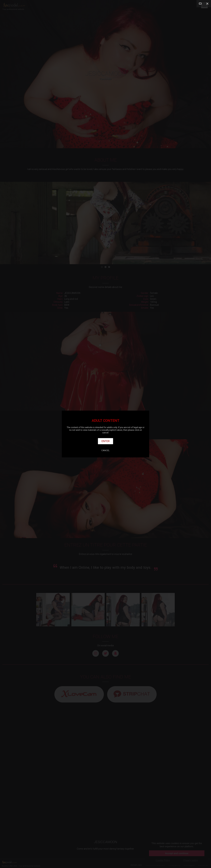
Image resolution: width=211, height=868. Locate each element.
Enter (106, 441)
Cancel (105, 450)
